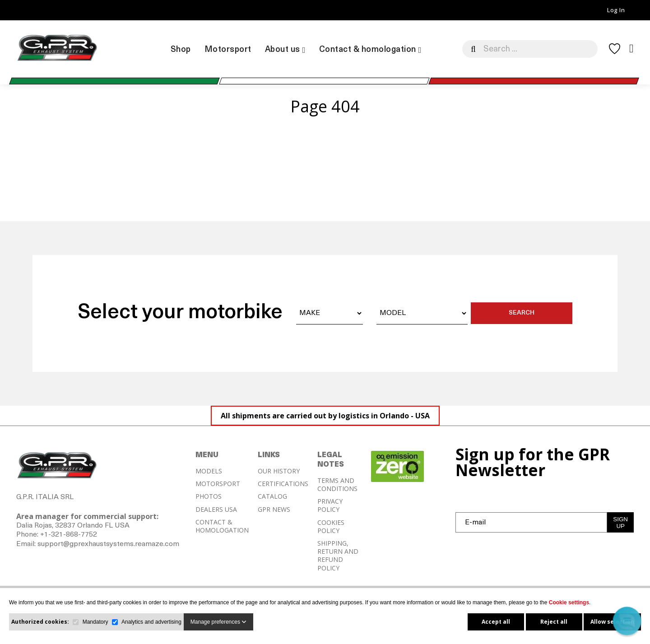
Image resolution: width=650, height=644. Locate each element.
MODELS (209, 471)
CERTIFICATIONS (283, 484)
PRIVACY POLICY (330, 505)
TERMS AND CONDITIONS (337, 485)
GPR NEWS (274, 510)
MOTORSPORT (218, 484)
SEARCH (522, 313)
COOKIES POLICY (331, 527)
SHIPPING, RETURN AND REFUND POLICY (338, 556)
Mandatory (95, 622)
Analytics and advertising (151, 622)
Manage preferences (218, 622)
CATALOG (272, 496)
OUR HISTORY (279, 471)
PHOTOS (209, 496)
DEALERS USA (216, 510)
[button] (627, 621)
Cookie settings (569, 602)
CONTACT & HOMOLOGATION (222, 526)
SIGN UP (620, 523)
